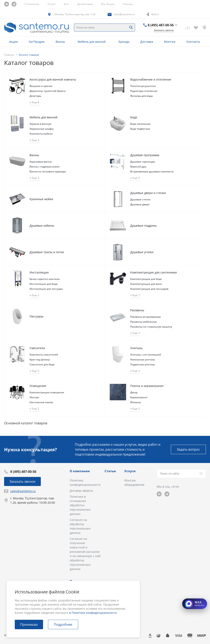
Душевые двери (140, 204)
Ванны (34, 155)
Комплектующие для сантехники (154, 272)
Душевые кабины (42, 226)
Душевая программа (145, 155)
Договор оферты (81, 491)
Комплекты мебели (41, 134)
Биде (134, 117)
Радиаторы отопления (144, 91)
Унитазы (136, 348)
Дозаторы (35, 96)
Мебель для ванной (43, 117)
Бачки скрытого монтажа (45, 279)
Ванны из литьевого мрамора (48, 171)
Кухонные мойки (41, 199)
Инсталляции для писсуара (46, 289)
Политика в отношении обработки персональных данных (80, 505)
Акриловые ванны (41, 162)
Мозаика (136, 402)
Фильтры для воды (142, 96)
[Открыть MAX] (195, 604)
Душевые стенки (140, 199)
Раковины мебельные (144, 322)
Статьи (110, 471)
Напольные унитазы (143, 360)
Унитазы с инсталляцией (146, 355)
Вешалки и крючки (41, 86)
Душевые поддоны (143, 226)
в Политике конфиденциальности (93, 613)
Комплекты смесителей (44, 355)
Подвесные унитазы (143, 364)
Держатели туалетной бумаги (48, 91)
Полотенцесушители (143, 86)
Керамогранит (139, 397)
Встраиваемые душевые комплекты (152, 171)
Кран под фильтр (40, 360)
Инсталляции (39, 272)
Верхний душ (138, 167)
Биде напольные (140, 124)
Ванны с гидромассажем (45, 167)
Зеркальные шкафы (42, 129)
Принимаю (29, 624)
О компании (32, 4)
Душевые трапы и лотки (47, 252)
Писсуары (37, 316)
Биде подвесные (140, 129)
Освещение (38, 386)
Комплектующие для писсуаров (149, 289)
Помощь (128, 4)
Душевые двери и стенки (148, 193)
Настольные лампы (41, 402)
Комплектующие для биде (146, 279)
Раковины (137, 310)
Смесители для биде (42, 364)
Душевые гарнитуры (143, 162)
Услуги (52, 4)
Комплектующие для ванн (146, 284)
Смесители (37, 348)
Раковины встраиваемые (146, 317)
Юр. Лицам (108, 4)
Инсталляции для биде (44, 284)
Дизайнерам (85, 4)
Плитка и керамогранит (147, 386)
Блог (66, 4)
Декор (134, 392)
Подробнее (63, 624)
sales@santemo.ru (124, 14)
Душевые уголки (142, 252)
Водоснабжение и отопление (151, 79)
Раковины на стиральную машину (151, 327)
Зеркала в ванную (41, 124)
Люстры (34, 397)
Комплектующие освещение (47, 392)
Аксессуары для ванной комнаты (53, 79)
